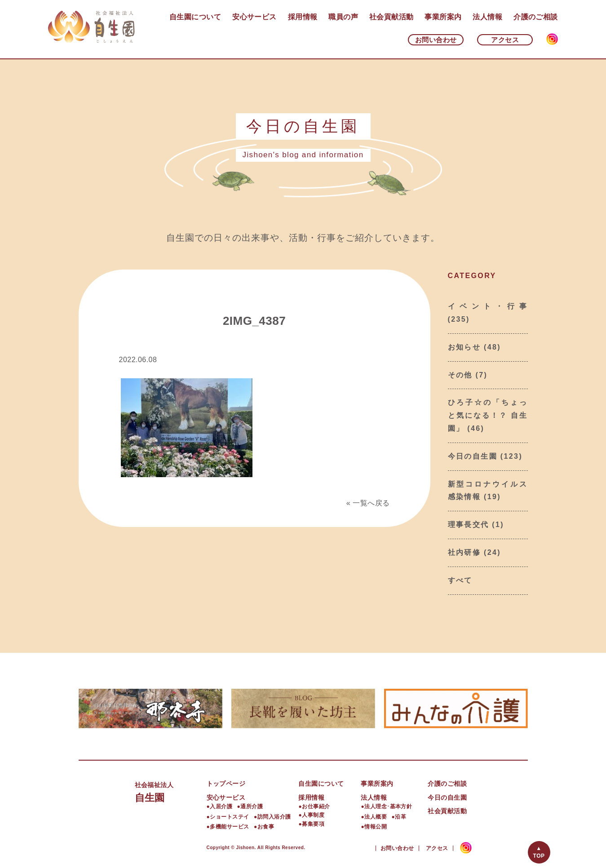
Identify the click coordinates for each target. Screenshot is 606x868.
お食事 (266, 827)
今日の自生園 (473, 456)
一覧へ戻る (371, 503)
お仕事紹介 (316, 806)
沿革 (400, 817)
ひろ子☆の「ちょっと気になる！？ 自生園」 (488, 415)
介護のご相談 (536, 17)
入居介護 (221, 806)
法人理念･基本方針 (388, 806)
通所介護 (252, 806)
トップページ (226, 784)
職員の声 (343, 17)
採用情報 (303, 17)
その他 (460, 375)
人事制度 (313, 815)
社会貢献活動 (391, 17)
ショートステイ (229, 817)
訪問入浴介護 (274, 817)
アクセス (505, 40)
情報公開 (376, 827)
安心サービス (254, 17)
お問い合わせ (436, 40)
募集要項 (313, 824)
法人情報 (487, 17)
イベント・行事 (488, 306)
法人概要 (376, 817)
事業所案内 (443, 17)
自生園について (195, 17)
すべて (460, 580)
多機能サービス (229, 827)
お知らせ (464, 347)
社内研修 (464, 552)
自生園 (171, 791)
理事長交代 (469, 525)
